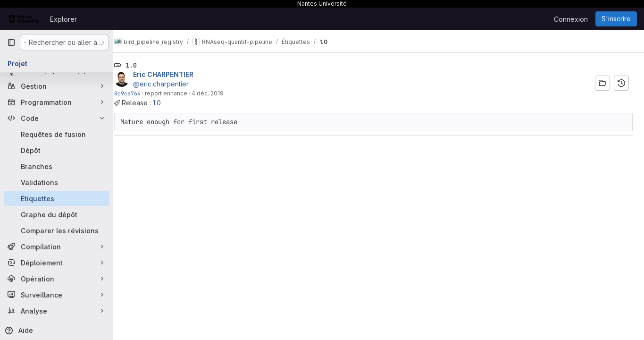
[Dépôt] (57, 150)
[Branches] (57, 166)
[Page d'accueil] (24, 19)
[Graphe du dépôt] (57, 214)
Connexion (571, 19)
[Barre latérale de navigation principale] (11, 42)
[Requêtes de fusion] (57, 134)
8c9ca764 (138, 93)
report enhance (176, 93)
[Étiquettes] (57, 198)
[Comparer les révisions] (57, 230)
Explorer (63, 19)
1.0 (167, 103)
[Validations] (57, 182)
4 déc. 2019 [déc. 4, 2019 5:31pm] (218, 93)
